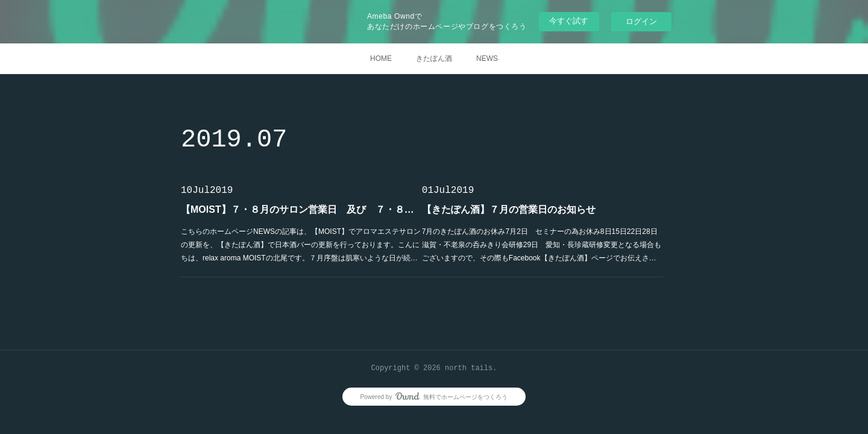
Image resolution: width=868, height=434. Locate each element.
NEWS (487, 58)
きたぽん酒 (434, 58)
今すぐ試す (569, 21)
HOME (381, 58)
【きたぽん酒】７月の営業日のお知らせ (509, 209)
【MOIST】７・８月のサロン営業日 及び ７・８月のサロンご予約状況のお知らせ (301, 209)
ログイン (641, 21)
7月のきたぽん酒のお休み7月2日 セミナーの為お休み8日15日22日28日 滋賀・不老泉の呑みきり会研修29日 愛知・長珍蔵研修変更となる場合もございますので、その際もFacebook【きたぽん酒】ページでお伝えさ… (542, 244)
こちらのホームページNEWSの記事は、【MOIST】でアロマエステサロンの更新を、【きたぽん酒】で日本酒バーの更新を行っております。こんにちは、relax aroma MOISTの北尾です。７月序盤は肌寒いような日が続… (301, 244)
